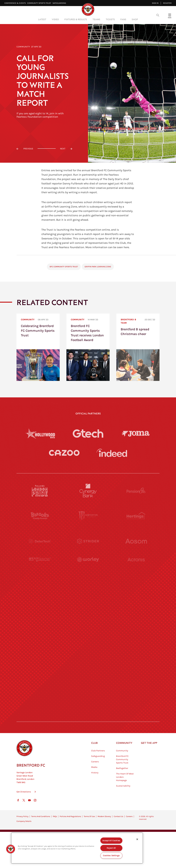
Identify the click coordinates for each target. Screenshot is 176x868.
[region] (77, 848)
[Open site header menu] (170, 15)
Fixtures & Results (76, 19)
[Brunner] (40, 642)
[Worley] (88, 566)
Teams (96, 19)
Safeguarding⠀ (60, 3)
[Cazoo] (64, 453)
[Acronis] (136, 566)
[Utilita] (40, 617)
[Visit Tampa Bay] (88, 592)
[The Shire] (88, 668)
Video (55, 19)
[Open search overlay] (158, 15)
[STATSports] (40, 566)
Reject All (111, 848)
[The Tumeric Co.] (88, 693)
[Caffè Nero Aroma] (88, 718)
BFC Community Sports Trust (64, 267)
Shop (135, 19)
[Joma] (136, 433)
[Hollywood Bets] (40, 434)
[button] (11, 849)
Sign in (155, 3)
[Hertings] (136, 516)
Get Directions (24, 805)
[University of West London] (40, 592)
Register (167, 3)
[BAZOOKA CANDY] (40, 516)
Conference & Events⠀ (16, 3)
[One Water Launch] (136, 617)
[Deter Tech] (40, 541)
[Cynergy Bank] (88, 491)
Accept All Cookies (111, 841)
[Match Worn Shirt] (88, 642)
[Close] (137, 839)
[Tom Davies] (136, 668)
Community (23, 47)
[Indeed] (112, 453)
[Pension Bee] (136, 491)
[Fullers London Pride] (40, 491)
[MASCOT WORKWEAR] (136, 592)
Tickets (110, 19)
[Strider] (88, 541)
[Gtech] (88, 434)
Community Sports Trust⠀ (40, 3)
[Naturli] (88, 617)
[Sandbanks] (40, 668)
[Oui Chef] (136, 642)
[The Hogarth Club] (40, 693)
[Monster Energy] (88, 516)
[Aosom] (136, 541)
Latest (42, 19)
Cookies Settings (111, 856)
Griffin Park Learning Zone (98, 267)
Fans (123, 19)
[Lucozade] (136, 693)
